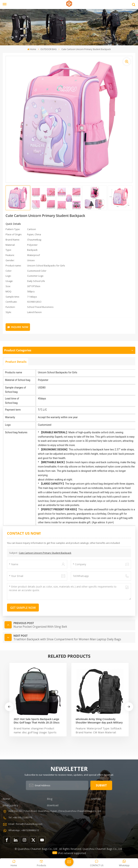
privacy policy (10, 805)
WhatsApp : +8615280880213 (24, 830)
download (53, 805)
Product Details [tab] (16, 362)
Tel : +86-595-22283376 (20, 817)
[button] (129, 707)
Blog (50, 799)
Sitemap (96, 799)
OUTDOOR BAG (49, 49)
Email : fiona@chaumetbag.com (25, 824)
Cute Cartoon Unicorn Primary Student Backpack (45, 553)
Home (32, 49)
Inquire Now (18, 327)
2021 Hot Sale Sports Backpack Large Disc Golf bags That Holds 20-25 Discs (37, 721)
